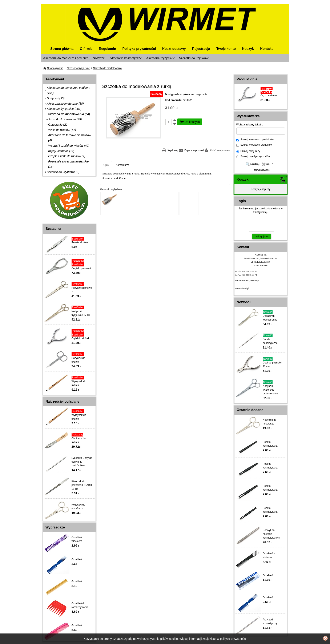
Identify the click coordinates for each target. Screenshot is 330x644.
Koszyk (248, 49)
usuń (270, 164)
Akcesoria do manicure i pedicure (66, 58)
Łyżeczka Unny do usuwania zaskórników (82, 462)
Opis (106, 165)
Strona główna (62, 49)
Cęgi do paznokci (81, 268)
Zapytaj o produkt (194, 150)
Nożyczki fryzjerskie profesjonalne (270, 390)
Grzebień (77, 559)
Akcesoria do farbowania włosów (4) (70, 138)
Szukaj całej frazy (248, 151)
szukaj (255, 164)
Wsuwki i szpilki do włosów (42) (69, 146)
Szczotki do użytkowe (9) (63, 172)
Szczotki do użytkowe (194, 58)
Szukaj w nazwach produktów (255, 140)
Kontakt (266, 49)
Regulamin (108, 49)
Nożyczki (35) (56, 98)
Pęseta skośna (80, 242)
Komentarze (123, 165)
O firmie (86, 49)
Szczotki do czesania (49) (65, 119)
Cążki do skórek (81, 338)
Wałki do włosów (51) (62, 130)
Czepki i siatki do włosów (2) (67, 156)
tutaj (265, 212)
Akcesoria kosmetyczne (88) (65, 104)
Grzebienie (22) (58, 125)
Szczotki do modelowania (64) (69, 114)
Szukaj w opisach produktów (254, 145)
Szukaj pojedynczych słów (253, 157)
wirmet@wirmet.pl (251, 281)
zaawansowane (262, 170)
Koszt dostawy (174, 49)
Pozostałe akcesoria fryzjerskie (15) (68, 164)
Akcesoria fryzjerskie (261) (64, 109)
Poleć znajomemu (220, 150)
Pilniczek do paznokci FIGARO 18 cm (82, 485)
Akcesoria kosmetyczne (126, 58)
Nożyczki (99, 58)
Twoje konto (226, 49)
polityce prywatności (233, 639)
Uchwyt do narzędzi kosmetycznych (271, 534)
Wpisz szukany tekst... (250, 125)
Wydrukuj (173, 150)
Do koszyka (190, 122)
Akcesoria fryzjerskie (160, 58)
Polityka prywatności (139, 49)
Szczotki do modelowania (107, 68)
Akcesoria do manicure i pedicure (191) (69, 90)
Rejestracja (201, 49)
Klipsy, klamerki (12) (61, 151)
